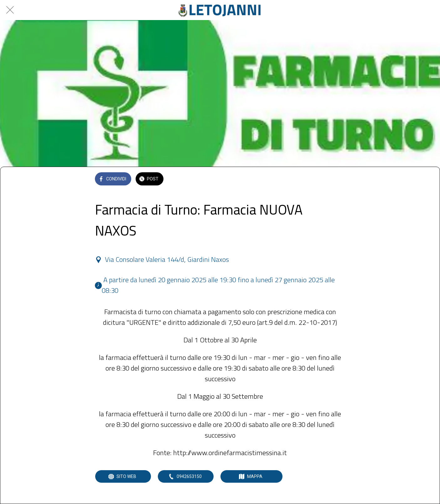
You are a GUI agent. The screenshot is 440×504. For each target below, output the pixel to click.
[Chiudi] (10, 10)
